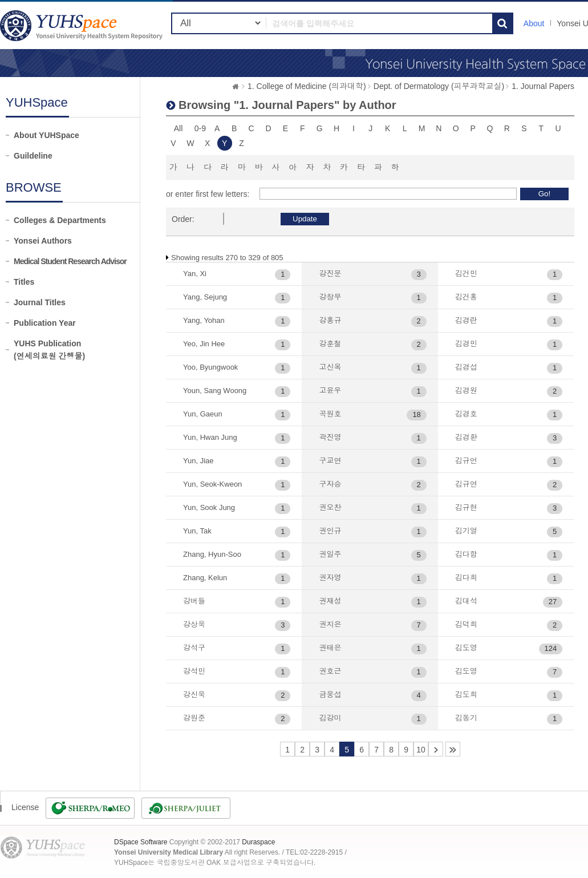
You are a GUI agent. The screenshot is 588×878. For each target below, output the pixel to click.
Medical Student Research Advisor (70, 261)
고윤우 (330, 391)
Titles (24, 282)
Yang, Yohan (204, 320)
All (179, 128)
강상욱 (194, 624)
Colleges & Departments (60, 220)
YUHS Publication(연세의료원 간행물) (49, 350)
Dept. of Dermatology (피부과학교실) (439, 86)
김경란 (466, 320)
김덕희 (466, 624)
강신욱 (194, 695)
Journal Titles (40, 302)
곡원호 (330, 414)
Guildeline (33, 156)
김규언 (466, 461)
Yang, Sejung (205, 297)
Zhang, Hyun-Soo (212, 554)
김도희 (466, 695)
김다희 (466, 578)
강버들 (194, 601)
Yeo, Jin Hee (204, 344)
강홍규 (330, 320)
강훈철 (330, 344)
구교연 (330, 461)
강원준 (194, 718)
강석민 (194, 671)
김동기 (466, 718)
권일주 (330, 554)
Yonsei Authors (43, 241)
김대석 (466, 601)
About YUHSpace (46, 135)
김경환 (466, 437)
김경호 (466, 414)
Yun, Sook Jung (209, 507)
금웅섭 (330, 695)
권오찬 (330, 507)
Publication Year (45, 323)
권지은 (330, 624)
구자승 (330, 484)
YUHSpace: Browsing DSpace (83, 25)
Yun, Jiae (198, 461)
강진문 (330, 274)
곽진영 (330, 437)
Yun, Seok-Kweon (212, 484)
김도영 (466, 648)
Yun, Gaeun (203, 414)
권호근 (330, 671)
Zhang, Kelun (205, 578)
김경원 (466, 391)
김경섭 (466, 367)
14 (453, 749)
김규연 (466, 484)
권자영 (330, 578)
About (534, 23)
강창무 (330, 297)
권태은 (330, 648)
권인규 (330, 531)
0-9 (200, 128)
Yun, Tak (197, 531)
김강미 (330, 718)
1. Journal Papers (543, 86)
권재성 (330, 601)
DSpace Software (141, 842)
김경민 (466, 344)
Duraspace (258, 842)
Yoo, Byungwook (210, 367)
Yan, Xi (195, 274)
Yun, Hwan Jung (210, 437)
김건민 (466, 274)
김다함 (466, 554)
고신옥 (330, 367)
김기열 (466, 531)
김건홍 (466, 297)
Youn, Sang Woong (215, 391)
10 (421, 750)
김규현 (466, 507)
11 (436, 749)
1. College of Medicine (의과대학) (307, 86)
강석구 (194, 648)
